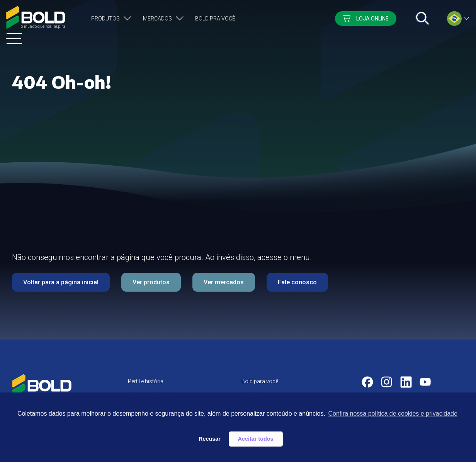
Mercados (157, 19)
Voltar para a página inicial (61, 282)
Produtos (105, 19)
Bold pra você (215, 19)
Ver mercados (224, 282)
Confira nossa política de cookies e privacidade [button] (393, 414)
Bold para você (260, 381)
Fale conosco (297, 282)
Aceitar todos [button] (256, 439)
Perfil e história (146, 381)
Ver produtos (151, 282)
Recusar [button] (210, 439)
